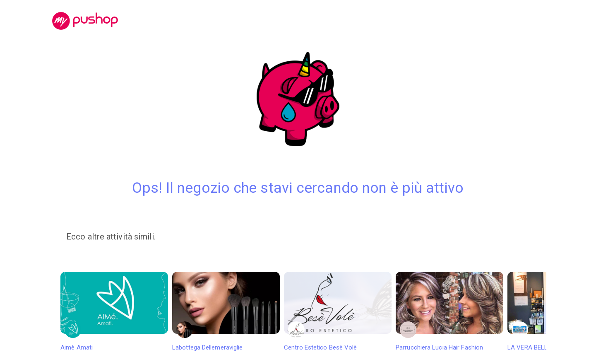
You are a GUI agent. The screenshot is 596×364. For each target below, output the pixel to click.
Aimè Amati (114, 311)
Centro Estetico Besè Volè (338, 311)
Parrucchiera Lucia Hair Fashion (449, 311)
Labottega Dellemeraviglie (226, 311)
